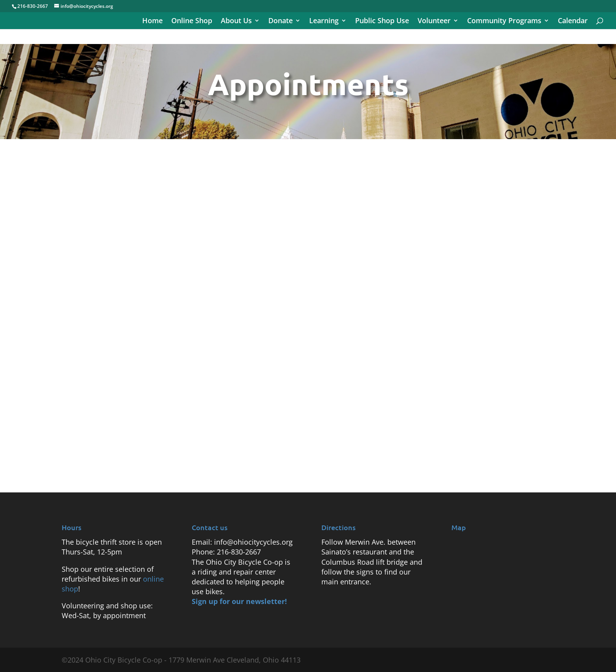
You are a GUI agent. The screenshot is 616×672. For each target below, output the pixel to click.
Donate (280, 21)
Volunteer (434, 21)
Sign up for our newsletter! (239, 601)
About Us (236, 21)
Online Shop (192, 21)
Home (152, 21)
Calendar (573, 21)
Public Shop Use (382, 21)
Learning (324, 21)
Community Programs (504, 21)
